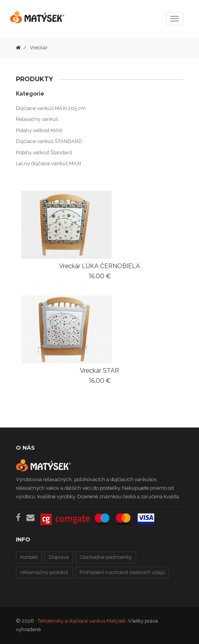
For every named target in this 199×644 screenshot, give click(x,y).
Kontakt (29, 557)
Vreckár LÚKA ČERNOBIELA (99, 266)
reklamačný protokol (44, 572)
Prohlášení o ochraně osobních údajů (122, 572)
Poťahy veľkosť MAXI (39, 130)
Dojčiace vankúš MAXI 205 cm (51, 108)
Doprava (59, 557)
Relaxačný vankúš (37, 119)
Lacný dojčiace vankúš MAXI (48, 163)
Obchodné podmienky (106, 557)
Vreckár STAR (99, 371)
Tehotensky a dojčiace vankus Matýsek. (82, 621)
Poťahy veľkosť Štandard (44, 153)
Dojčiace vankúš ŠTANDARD (49, 141)
